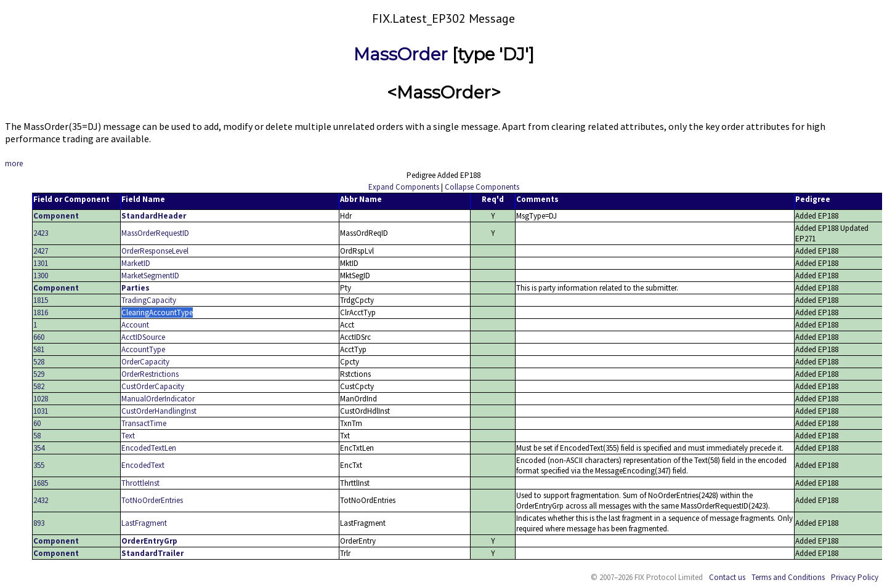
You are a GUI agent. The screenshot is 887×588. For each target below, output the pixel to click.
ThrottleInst (140, 483)
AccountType (143, 349)
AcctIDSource (143, 337)
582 (39, 386)
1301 (41, 263)
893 (39, 523)
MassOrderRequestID (155, 233)
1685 (41, 483)
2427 (41, 251)
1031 (41, 411)
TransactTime (144, 423)
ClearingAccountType (157, 312)
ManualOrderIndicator (158, 399)
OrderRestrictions (150, 374)
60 (37, 423)
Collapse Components (482, 187)
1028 (41, 399)
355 (39, 465)
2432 (41, 500)
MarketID (136, 263)
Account (135, 325)
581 (39, 349)
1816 (41, 312)
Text (128, 436)
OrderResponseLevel (155, 251)
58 (37, 436)
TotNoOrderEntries (152, 500)
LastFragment (144, 523)
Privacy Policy (855, 577)
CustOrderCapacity (153, 386)
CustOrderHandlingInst (159, 411)
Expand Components (404, 187)
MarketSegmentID (150, 276)
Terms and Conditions (788, 577)
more (14, 163)
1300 (41, 276)
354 (39, 448)
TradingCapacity (149, 300)
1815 (41, 300)
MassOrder (401, 54)
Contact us (727, 577)
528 (39, 362)
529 (39, 374)
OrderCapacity (145, 362)
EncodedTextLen (149, 448)
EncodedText (143, 465)
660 (39, 337)
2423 (41, 233)
